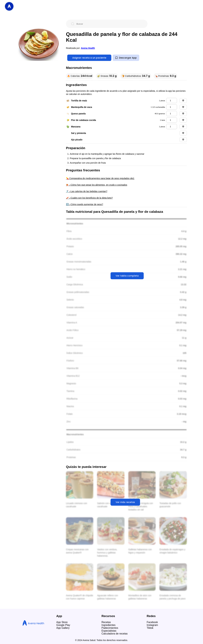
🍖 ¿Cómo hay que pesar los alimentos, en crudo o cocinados (97, 185)
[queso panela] (172, 114)
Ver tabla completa (127, 276)
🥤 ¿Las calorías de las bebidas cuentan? (87, 191)
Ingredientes (108, 625)
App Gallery (63, 628)
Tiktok (150, 628)
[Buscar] (109, 24)
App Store (62, 622)
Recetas (106, 622)
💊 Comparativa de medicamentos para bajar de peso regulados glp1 (100, 178)
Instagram (152, 625)
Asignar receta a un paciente (89, 58)
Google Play (63, 625)
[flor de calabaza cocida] (172, 120)
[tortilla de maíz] (172, 101)
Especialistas (109, 631)
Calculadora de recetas (115, 634)
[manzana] (172, 127)
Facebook (152, 622)
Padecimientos (110, 628)
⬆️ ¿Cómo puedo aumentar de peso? (85, 204)
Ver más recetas (125, 502)
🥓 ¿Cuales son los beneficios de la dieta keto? (89, 198)
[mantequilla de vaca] (172, 107)
